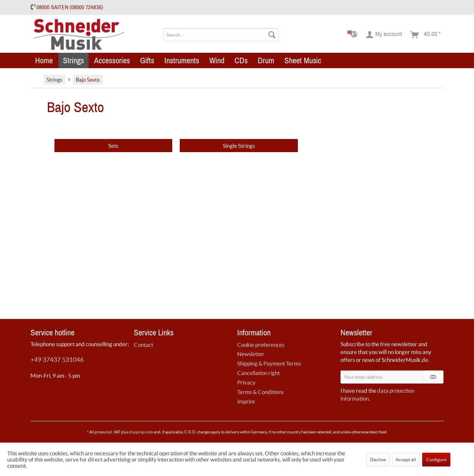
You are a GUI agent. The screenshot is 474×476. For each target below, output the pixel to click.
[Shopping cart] (426, 35)
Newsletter (251, 354)
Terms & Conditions (260, 392)
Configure (436, 460)
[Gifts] (147, 60)
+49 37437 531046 (57, 360)
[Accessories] (112, 60)
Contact (144, 345)
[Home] (44, 60)
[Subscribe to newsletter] (433, 377)
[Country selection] (354, 35)
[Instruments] (182, 60)
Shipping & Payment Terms (269, 363)
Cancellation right (258, 373)
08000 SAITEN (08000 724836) (70, 7)
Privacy (246, 382)
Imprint (246, 401)
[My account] (384, 35)
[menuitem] (221, 35)
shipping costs (141, 432)
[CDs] (241, 60)
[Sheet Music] (303, 60)
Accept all (406, 460)
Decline (378, 460)
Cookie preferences (261, 345)
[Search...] (221, 35)
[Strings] (73, 60)
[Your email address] (382, 377)
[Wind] (217, 60)
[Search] (272, 35)
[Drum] (266, 60)
